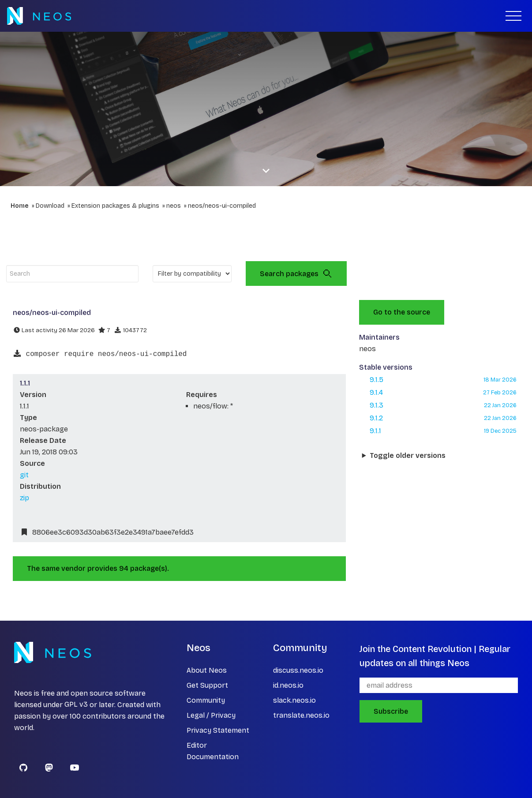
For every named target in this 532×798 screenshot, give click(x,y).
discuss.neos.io (298, 670)
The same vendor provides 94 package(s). (98, 568)
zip (24, 498)
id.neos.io (288, 685)
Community (206, 700)
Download (50, 206)
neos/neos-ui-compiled (222, 206)
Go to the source (402, 312)
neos (174, 206)
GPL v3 (76, 705)
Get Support (207, 685)
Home (20, 206)
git (24, 475)
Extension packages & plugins (115, 206)
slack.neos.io (294, 700)
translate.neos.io (301, 715)
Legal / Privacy (211, 715)
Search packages (296, 273)
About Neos (207, 670)
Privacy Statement (218, 730)
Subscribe (391, 711)
